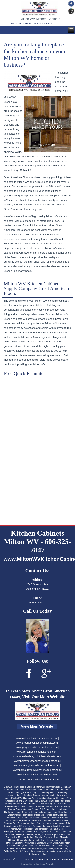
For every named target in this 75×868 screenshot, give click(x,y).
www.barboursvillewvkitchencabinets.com (37, 770)
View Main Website (37, 726)
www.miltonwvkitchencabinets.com (37, 774)
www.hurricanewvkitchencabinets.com (37, 779)
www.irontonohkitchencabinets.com (37, 752)
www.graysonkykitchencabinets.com (37, 747)
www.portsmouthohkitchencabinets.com (37, 761)
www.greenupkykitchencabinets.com (37, 743)
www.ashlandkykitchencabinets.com (37, 738)
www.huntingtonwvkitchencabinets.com (37, 765)
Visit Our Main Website (44, 697)
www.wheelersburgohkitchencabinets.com (37, 756)
